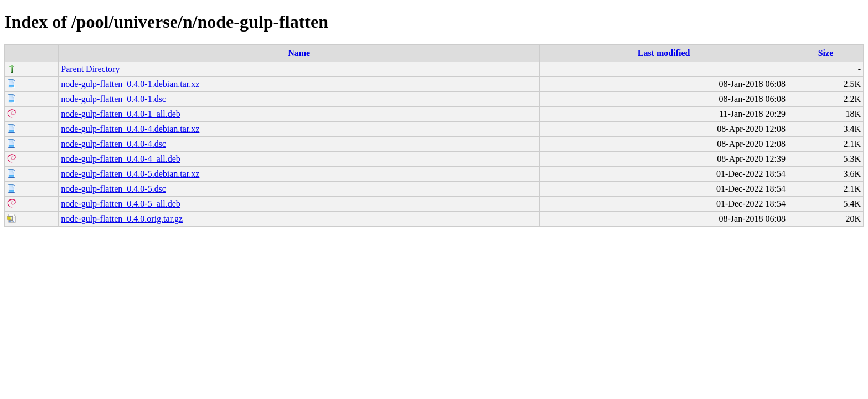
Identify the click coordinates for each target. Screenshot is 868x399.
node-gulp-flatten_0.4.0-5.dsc (113, 189)
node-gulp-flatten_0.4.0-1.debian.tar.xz (130, 84)
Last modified (664, 53)
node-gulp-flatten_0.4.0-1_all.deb (121, 114)
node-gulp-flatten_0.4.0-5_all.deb (121, 204)
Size (826, 53)
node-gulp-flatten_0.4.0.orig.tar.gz (122, 219)
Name (299, 53)
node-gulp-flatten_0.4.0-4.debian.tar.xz (130, 129)
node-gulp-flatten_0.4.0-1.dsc (113, 99)
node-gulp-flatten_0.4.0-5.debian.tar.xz (130, 174)
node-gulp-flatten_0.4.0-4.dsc (113, 144)
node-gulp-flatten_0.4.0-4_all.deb (121, 159)
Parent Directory (90, 69)
